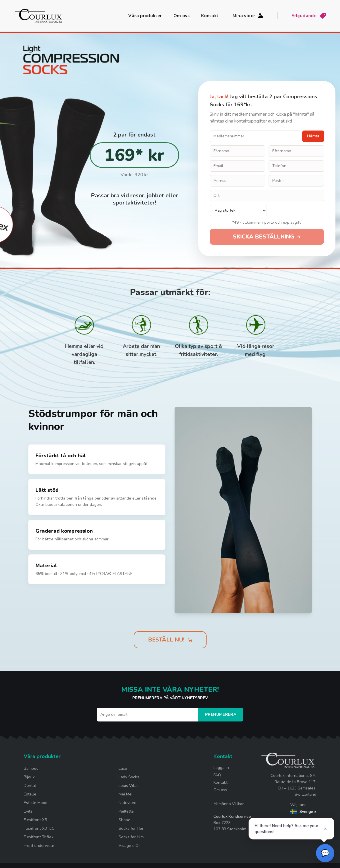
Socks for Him (131, 837)
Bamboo (31, 768)
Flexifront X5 (35, 820)
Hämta (313, 136)
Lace (123, 768)
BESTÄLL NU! (170, 640)
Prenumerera (221, 714)
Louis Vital (128, 786)
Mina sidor (248, 16)
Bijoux (29, 777)
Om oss (182, 16)
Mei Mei (125, 794)
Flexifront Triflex (39, 837)
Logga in (221, 768)
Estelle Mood (36, 803)
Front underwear (39, 846)
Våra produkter (145, 16)
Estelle (30, 794)
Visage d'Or (129, 846)
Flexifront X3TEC (39, 828)
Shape (124, 820)
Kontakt (210, 16)
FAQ (217, 775)
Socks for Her (131, 828)
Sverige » (303, 812)
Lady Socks (129, 777)
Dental (30, 786)
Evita (28, 811)
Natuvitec (127, 803)
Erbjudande (309, 16)
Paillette (126, 811)
